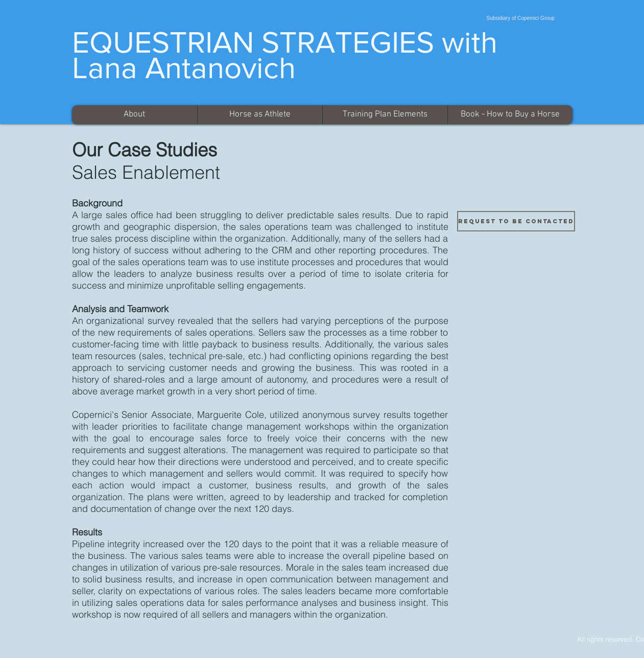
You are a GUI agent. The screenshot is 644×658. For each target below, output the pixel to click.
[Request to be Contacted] (516, 221)
